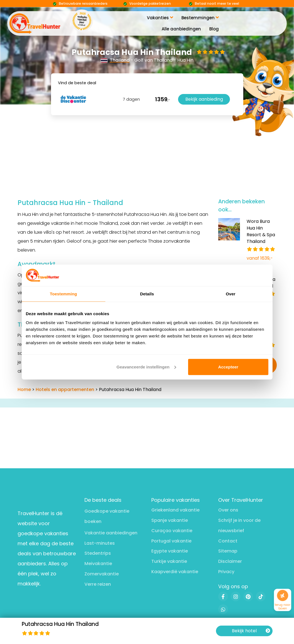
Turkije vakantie (169, 561)
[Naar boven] (283, 596)
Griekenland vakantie (175, 510)
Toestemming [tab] (64, 294)
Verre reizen (98, 584)
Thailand (115, 60)
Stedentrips (98, 553)
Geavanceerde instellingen (146, 367)
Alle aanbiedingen (181, 29)
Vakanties (160, 18)
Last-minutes (100, 543)
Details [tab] (147, 294)
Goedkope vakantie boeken (107, 516)
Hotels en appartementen (65, 389)
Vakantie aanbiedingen (111, 533)
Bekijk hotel (251, 631)
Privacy (226, 572)
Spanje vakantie (170, 520)
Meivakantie (98, 564)
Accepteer (228, 367)
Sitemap (228, 551)
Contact (228, 541)
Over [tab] (231, 294)
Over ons (228, 510)
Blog (214, 29)
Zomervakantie (102, 574)
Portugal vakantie (171, 541)
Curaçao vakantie (172, 531)
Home (24, 389)
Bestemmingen (200, 18)
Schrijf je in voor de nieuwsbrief (239, 525)
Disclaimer (230, 561)
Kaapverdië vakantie (175, 572)
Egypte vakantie (170, 551)
